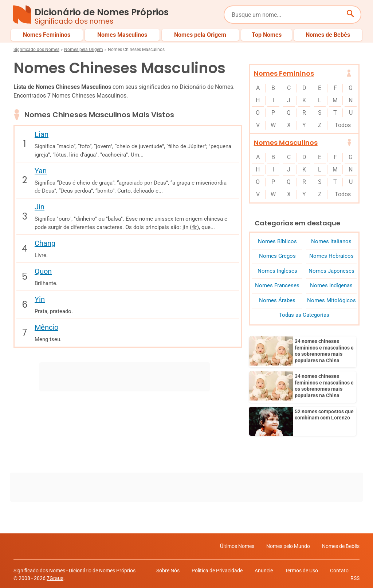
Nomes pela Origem (84, 50)
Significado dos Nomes (36, 50)
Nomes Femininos (284, 73)
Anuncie (264, 569)
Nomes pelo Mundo (288, 545)
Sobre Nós (168, 569)
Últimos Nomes (237, 545)
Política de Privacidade (217, 569)
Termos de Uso (301, 569)
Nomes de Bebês (341, 545)
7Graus (55, 577)
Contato (339, 569)
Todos (343, 125)
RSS (355, 577)
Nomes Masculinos (286, 143)
